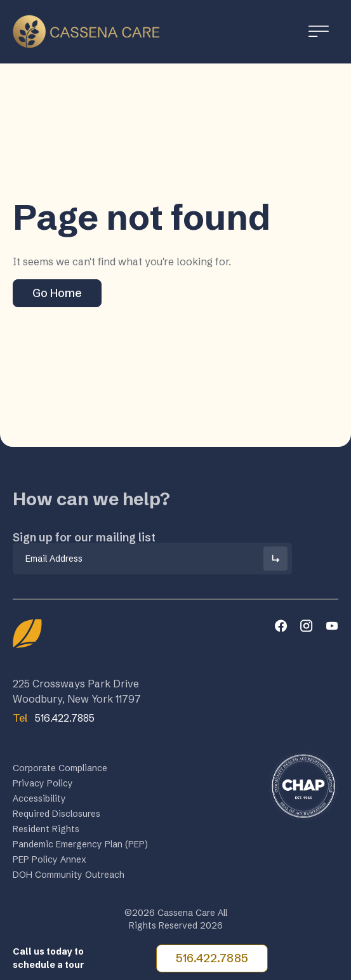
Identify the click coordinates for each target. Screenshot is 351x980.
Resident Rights (46, 831)
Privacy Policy (43, 786)
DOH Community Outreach (69, 877)
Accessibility (39, 801)
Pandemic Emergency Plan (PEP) (80, 847)
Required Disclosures (56, 816)
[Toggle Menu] (319, 31)
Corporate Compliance (60, 771)
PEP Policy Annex (50, 862)
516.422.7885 (212, 958)
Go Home (57, 293)
